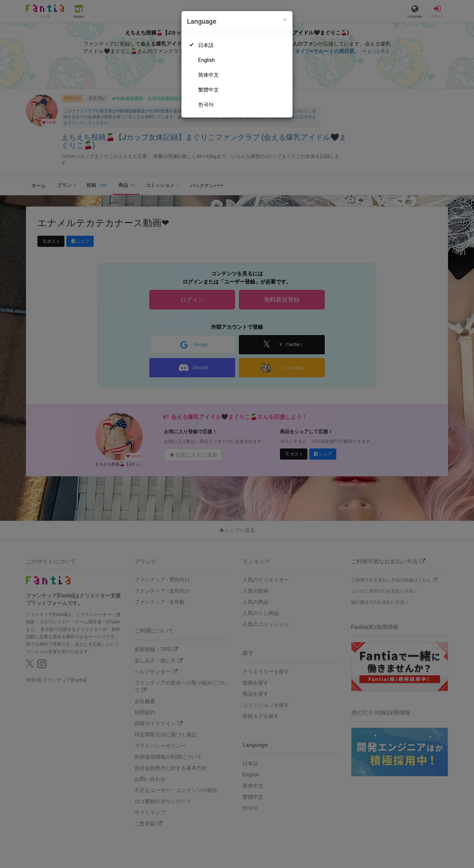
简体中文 (208, 75)
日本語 (206, 45)
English (206, 60)
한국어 (206, 105)
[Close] (285, 20)
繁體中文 (208, 90)
